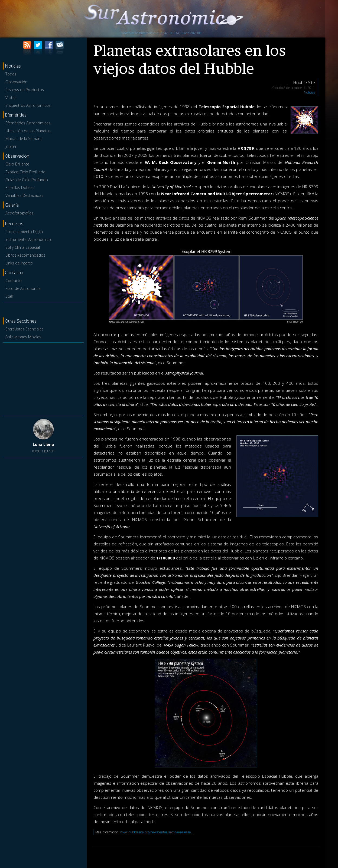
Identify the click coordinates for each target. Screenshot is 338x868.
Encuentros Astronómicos (28, 105)
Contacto (14, 281)
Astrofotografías (19, 213)
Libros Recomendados (25, 255)
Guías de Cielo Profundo (27, 180)
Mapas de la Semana (24, 139)
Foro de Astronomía (23, 288)
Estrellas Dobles (19, 188)
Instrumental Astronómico (28, 239)
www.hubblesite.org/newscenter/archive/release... (157, 832)
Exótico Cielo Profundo (25, 172)
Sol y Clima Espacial (23, 247)
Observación (16, 82)
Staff (9, 296)
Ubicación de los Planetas (28, 131)
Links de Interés (19, 263)
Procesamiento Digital (25, 232)
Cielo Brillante (17, 164)
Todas (11, 74)
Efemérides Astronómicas (28, 123)
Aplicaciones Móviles (23, 337)
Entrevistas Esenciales (25, 329)
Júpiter (11, 146)
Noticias (309, 92)
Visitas (11, 97)
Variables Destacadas (24, 195)
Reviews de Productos (25, 90)
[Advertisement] (43, 378)
